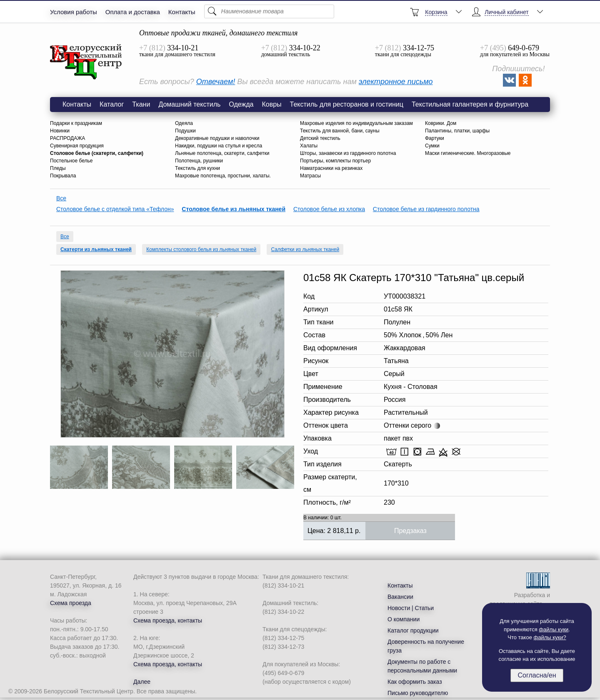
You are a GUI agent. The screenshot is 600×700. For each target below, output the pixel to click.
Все (61, 198)
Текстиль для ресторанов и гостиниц (347, 104)
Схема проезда (71, 603)
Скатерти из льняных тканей (96, 249)
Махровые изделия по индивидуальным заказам (356, 123)
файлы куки (554, 629)
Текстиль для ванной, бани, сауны (340, 131)
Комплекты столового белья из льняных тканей (201, 249)
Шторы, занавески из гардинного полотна (348, 153)
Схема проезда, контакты (168, 620)
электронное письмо (396, 82)
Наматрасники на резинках (331, 168)
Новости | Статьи (411, 608)
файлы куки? (550, 637)
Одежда (241, 104)
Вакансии (400, 597)
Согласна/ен (537, 675)
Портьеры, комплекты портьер (335, 161)
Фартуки (435, 138)
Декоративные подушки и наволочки (217, 138)
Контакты (182, 12)
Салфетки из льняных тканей (305, 249)
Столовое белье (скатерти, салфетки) (97, 153)
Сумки (432, 146)
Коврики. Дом (441, 123)
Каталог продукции (413, 630)
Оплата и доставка (133, 12)
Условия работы (74, 12)
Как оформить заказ (415, 682)
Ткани (141, 104)
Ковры (271, 104)
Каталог (112, 104)
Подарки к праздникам (76, 123)
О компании (404, 619)
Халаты (309, 146)
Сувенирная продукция (77, 146)
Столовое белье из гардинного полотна (426, 209)
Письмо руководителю (418, 693)
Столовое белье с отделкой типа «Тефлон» (115, 209)
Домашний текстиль (189, 104)
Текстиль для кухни (197, 168)
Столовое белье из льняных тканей (234, 209)
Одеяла (184, 123)
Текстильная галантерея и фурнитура (470, 104)
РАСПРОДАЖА (67, 138)
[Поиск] (269, 11)
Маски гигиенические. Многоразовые (468, 153)
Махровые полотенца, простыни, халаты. (223, 176)
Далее (142, 682)
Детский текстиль (320, 138)
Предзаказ (410, 531)
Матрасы (310, 176)
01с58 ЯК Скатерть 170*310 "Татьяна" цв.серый (86, 62)
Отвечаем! (216, 82)
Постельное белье (71, 161)
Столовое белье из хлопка (329, 209)
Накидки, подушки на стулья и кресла (219, 146)
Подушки (185, 131)
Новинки (60, 131)
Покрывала (63, 176)
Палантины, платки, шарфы (457, 131)
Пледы (58, 168)
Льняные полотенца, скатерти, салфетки (222, 153)
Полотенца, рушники (199, 161)
